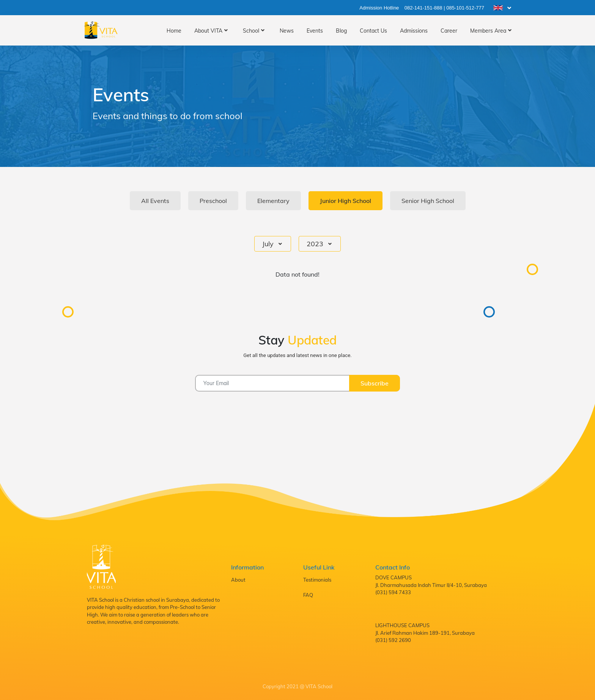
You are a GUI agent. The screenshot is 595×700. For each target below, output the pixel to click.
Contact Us (373, 31)
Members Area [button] (488, 31)
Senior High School (428, 201)
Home (174, 31)
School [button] (251, 31)
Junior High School (346, 201)
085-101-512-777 (465, 8)
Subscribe (375, 383)
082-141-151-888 (423, 8)
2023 (316, 244)
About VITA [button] (208, 31)
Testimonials (317, 580)
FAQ (308, 595)
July (269, 244)
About (238, 580)
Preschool (213, 201)
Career (449, 31)
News (287, 31)
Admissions (414, 31)
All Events (155, 201)
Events (315, 31)
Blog (341, 31)
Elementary (273, 201)
